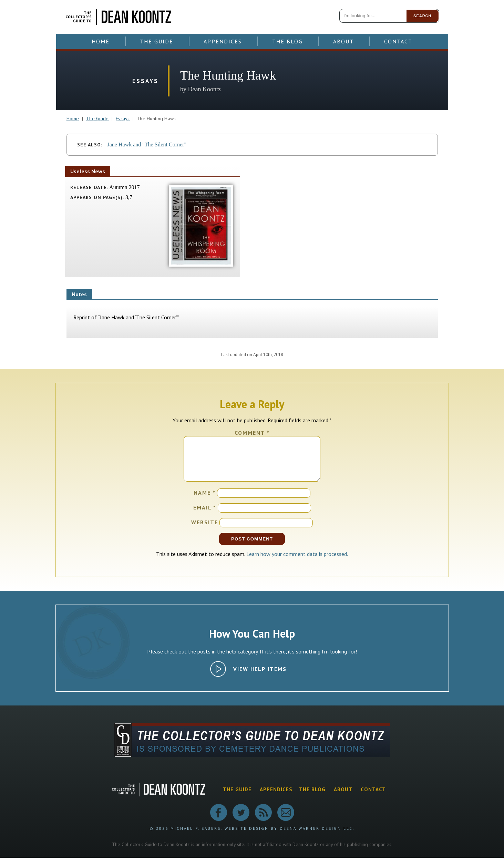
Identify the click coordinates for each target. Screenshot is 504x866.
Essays (123, 118)
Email (205, 516)
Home (101, 41)
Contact (398, 41)
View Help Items (260, 677)
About (343, 41)
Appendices (223, 41)
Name (205, 501)
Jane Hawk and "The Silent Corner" (147, 145)
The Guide (157, 41)
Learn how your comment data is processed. (297, 562)
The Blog (287, 41)
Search (422, 16)
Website (205, 530)
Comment (252, 433)
